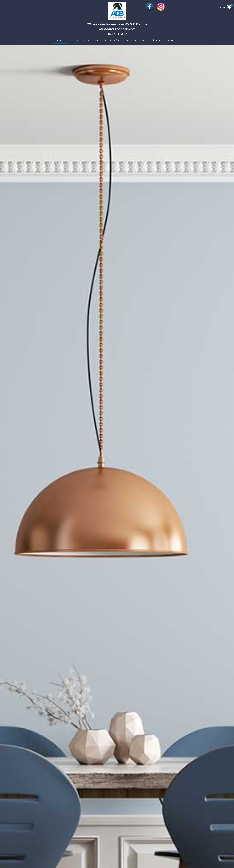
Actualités (173, 40)
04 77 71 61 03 (117, 34)
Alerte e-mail (130, 40)
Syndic (97, 40)
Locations (73, 40)
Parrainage (158, 40)
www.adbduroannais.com (117, 29)
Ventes (86, 40)
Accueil (60, 40)
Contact (145, 40)
